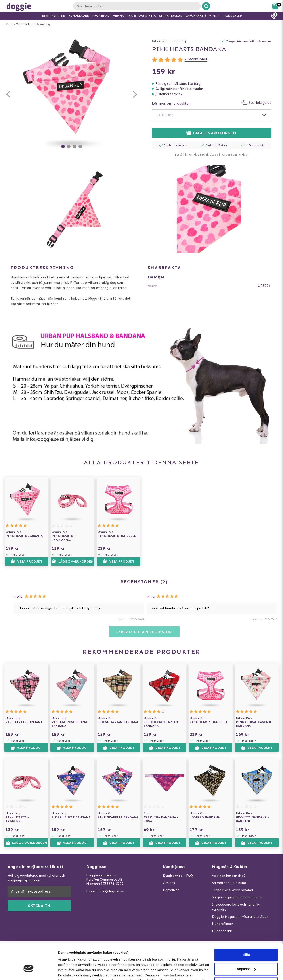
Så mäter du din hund (229, 883)
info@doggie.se (111, 891)
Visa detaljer (68, 971)
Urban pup (43, 24)
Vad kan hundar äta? (229, 876)
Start (9, 24)
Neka (246, 956)
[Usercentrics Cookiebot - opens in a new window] (29, 971)
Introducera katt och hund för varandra (236, 907)
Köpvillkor (171, 890)
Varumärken (24, 24)
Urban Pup (179, 41)
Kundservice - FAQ (178, 876)
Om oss (169, 883)
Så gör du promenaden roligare (237, 897)
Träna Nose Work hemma (232, 890)
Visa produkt (26, 561)
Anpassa (246, 942)
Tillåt (246, 928)
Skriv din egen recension (144, 632)
